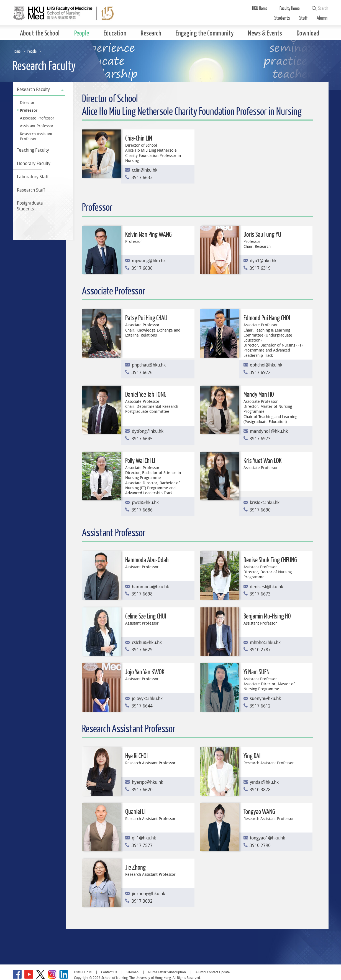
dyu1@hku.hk (263, 261)
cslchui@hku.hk (147, 642)
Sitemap (133, 972)
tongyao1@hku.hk (267, 838)
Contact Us (109, 972)
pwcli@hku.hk (145, 502)
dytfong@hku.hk (148, 431)
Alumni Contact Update (213, 972)
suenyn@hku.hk (265, 698)
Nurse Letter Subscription (167, 972)
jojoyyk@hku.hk (147, 698)
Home (17, 51)
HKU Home (260, 8)
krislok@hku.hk (265, 502)
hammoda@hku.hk (150, 587)
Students (282, 18)
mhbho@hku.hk (265, 642)
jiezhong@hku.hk (148, 894)
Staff (303, 18)
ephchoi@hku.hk (266, 365)
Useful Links (83, 972)
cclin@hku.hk (145, 170)
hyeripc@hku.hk (148, 782)
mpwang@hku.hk (149, 261)
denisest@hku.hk (266, 587)
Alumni (323, 18)
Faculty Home (290, 8)
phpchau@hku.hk (149, 365)
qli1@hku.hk (144, 838)
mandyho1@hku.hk (269, 431)
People (32, 51)
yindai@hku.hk (264, 782)
